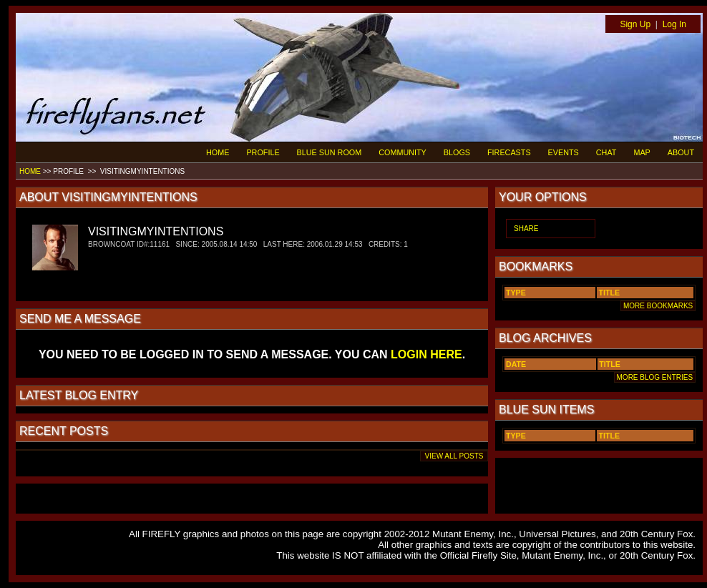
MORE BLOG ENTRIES (655, 377)
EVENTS (564, 152)
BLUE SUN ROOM (330, 152)
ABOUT (681, 152)
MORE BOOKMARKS (658, 306)
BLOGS (457, 152)
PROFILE (263, 152)
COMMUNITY (403, 152)
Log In (674, 24)
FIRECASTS (509, 152)
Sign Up (635, 24)
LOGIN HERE (426, 354)
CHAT (606, 152)
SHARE (526, 229)
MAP (642, 152)
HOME (218, 152)
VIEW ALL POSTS (454, 456)
